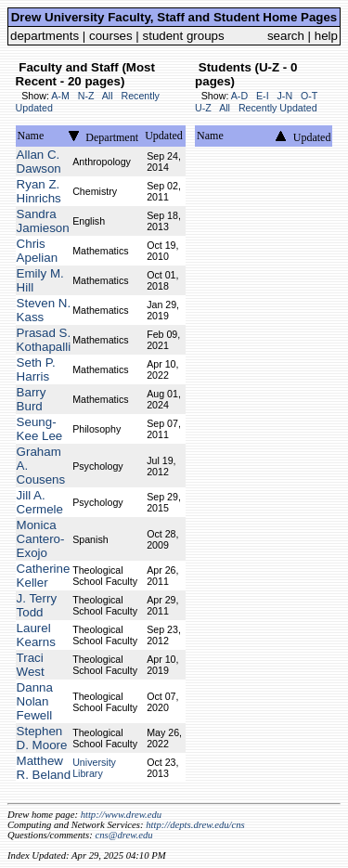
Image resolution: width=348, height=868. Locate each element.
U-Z (203, 108)
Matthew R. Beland (44, 768)
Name (31, 136)
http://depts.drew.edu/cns (195, 825)
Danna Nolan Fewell (35, 701)
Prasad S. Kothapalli (44, 340)
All (108, 96)
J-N (285, 96)
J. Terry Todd (37, 605)
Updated (164, 136)
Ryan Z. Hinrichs (39, 191)
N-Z (86, 96)
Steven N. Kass (44, 310)
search (286, 36)
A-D (239, 96)
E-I (263, 96)
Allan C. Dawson (39, 162)
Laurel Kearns (36, 635)
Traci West (31, 665)
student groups (184, 36)
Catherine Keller (44, 576)
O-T (309, 96)
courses (111, 36)
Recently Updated (278, 108)
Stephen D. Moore (42, 738)
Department (112, 137)
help (326, 36)
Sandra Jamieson (43, 221)
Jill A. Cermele (40, 502)
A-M (60, 96)
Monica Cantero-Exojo (41, 539)
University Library (94, 768)
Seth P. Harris (36, 369)
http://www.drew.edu (121, 815)
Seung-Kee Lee (40, 429)
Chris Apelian (37, 251)
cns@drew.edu (123, 835)
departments (45, 36)
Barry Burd (32, 399)
